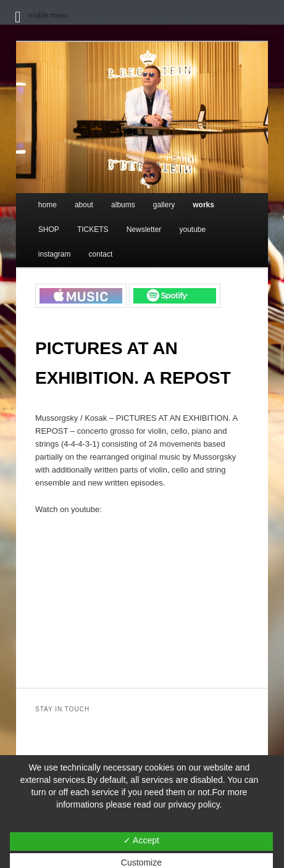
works (203, 205)
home (48, 205)
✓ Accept (141, 840)
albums (123, 205)
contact (101, 254)
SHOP (49, 229)
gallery (164, 205)
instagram (55, 254)
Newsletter (144, 229)
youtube (192, 229)
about (84, 205)
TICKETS (93, 229)
